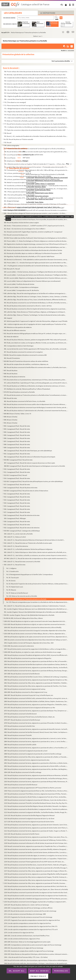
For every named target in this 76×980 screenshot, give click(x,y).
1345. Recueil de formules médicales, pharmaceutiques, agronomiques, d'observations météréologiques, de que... (36, 960)
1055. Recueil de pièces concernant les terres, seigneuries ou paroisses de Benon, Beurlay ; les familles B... (36, 667)
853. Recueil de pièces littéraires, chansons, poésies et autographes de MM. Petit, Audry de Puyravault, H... (36, 340)
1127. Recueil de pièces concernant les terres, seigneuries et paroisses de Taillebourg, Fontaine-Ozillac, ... (36, 840)
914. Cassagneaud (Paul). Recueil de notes (17, 478)
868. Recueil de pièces (11, 374)
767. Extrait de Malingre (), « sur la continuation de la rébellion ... (36, 93)
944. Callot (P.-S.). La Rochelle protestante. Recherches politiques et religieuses (28, 549)
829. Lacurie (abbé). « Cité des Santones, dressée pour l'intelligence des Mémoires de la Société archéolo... (36, 272)
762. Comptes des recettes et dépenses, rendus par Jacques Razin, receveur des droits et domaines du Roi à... (36, 78)
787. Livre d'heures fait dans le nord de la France (19, 155)
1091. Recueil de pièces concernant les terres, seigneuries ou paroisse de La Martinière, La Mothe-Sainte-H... (36, 763)
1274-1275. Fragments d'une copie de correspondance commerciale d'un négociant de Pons (32, 920)
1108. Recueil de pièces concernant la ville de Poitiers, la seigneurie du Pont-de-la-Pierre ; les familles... (36, 797)
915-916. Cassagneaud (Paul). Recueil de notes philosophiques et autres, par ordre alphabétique (33, 481)
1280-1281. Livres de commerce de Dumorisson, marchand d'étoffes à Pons (27, 936)
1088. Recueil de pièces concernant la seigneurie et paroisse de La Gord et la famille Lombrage (33, 754)
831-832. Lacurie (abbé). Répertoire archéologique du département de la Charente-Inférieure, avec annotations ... (36, 278)
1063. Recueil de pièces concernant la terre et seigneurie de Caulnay (25, 689)
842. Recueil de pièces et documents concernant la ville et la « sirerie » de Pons (28, 306)
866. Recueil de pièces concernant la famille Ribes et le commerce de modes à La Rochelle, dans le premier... (36, 367)
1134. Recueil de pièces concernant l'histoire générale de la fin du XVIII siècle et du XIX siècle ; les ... (35, 862)
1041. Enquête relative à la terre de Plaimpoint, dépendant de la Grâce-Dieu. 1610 (29, 643)
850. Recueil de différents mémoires (15, 330)
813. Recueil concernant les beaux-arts (16, 235)
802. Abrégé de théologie (12, 201)
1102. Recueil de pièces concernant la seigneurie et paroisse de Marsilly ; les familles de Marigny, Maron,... (36, 778)
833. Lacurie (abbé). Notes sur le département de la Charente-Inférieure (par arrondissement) (32, 281)
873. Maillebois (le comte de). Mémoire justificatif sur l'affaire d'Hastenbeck (27, 389)
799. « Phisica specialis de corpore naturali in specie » (20, 192)
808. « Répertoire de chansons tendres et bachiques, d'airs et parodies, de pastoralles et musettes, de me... (36, 219)
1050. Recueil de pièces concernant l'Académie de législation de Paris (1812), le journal (36, 655)
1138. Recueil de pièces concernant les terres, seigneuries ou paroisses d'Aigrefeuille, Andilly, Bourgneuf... (36, 874)
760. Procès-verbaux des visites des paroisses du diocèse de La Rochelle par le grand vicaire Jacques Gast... (36, 72)
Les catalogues (13, 13)
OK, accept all (17, 971)
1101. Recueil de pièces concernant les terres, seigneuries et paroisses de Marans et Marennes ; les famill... (36, 775)
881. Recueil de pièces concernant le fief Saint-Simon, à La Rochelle (25, 401)
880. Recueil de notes (10, 398)
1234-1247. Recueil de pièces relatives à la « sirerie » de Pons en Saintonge (26, 905)
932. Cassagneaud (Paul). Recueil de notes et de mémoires (22, 528)
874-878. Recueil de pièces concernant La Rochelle (19, 392)
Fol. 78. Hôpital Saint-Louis (15, 587)
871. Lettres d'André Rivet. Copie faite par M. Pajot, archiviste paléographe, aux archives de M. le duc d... (36, 383)
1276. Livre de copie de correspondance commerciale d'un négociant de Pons (28, 923)
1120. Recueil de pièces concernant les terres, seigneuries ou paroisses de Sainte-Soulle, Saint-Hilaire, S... (36, 828)
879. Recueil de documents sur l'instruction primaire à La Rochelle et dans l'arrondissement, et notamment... (36, 395)
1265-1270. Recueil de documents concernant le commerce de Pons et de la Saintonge (30, 911)
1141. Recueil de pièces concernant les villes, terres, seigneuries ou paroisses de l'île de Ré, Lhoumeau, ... (35, 883)
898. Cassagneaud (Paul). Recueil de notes (17, 444)
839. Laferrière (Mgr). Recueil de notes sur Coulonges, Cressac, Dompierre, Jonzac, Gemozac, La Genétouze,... (36, 296)
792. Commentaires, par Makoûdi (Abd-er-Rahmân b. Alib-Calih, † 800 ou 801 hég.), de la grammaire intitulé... (36, 170)
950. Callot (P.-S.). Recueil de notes (15, 565)
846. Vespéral (8, 318)
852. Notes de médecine (11, 337)
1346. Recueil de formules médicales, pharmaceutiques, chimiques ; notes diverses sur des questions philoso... (36, 963)
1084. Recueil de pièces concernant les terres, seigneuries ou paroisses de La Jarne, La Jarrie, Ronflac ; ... (36, 741)
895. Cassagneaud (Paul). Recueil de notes (17, 435)
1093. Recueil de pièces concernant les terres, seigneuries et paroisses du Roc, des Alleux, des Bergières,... (36, 769)
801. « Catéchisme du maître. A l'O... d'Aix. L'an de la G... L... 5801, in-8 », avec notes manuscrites (33, 198)
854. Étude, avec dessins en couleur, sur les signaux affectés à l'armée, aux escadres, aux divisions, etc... (36, 343)
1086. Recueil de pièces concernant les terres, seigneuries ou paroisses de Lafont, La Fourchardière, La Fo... (36, 748)
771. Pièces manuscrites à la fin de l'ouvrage (35, 105)
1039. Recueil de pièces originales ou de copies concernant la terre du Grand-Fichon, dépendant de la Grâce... (36, 637)
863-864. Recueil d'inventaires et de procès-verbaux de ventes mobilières (26, 361)
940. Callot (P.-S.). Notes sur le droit (15, 537)
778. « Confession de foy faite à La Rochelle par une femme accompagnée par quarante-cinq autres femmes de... (36, 127)
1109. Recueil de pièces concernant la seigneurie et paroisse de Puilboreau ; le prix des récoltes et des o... (36, 800)
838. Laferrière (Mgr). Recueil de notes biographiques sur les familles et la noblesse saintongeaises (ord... (35, 293)
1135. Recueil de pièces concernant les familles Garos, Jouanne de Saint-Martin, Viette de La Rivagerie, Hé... (36, 865)
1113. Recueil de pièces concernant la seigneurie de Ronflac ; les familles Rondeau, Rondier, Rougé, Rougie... (36, 812)
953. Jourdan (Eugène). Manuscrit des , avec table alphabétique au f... (36, 612)
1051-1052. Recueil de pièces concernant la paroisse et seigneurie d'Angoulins (28, 658)
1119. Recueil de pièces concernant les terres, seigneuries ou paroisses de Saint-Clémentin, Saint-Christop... (36, 825)
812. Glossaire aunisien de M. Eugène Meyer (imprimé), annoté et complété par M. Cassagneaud (33, 232)
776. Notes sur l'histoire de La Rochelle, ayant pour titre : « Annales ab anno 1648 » (29, 121)
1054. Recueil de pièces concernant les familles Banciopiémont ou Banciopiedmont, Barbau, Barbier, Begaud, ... (36, 664)
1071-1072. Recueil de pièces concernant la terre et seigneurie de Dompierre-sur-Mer (30, 708)
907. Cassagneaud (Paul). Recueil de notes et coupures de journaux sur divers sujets (29, 463)
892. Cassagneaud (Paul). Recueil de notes (17, 426)
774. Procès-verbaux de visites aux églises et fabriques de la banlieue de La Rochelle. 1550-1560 (33, 115)
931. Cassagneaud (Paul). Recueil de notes (17, 525)
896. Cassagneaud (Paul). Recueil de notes (17, 438)
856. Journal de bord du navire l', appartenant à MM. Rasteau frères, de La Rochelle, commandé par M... (36, 349)
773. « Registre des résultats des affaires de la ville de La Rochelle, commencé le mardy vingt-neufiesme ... (36, 112)
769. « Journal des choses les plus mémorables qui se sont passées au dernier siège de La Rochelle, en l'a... (36, 99)
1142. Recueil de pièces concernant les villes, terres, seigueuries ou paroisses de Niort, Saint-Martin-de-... (36, 886)
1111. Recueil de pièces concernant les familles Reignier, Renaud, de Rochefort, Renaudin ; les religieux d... (36, 806)
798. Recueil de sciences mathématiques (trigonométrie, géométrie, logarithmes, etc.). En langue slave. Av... (36, 189)
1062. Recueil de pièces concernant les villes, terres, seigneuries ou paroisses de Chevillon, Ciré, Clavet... (36, 686)
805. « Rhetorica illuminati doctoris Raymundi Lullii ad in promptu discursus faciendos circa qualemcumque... (36, 210)
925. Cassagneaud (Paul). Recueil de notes (17, 506)
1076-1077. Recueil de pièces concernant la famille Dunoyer (22, 720)
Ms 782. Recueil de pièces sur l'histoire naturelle (19, 139)
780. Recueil (8, 133)
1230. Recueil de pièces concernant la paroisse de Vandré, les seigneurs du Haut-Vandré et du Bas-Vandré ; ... (36, 892)
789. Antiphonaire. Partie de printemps (16, 161)
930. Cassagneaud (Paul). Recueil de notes (17, 521)
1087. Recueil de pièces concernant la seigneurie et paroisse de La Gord (26, 751)
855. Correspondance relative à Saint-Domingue (19, 346)
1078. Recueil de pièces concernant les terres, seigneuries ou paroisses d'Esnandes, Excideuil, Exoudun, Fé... (36, 723)
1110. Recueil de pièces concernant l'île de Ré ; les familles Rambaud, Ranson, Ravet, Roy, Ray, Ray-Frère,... (36, 803)
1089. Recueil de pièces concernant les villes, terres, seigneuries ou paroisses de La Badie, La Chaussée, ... (36, 757)
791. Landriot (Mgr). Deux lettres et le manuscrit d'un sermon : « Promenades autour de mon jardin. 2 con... (36, 167)
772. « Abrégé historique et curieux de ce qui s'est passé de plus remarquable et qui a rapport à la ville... (35, 109)
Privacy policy (38, 976)
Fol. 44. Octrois (11, 581)
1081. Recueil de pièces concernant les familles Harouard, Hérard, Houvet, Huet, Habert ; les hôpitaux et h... (36, 732)
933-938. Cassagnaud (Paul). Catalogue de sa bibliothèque (22, 531)
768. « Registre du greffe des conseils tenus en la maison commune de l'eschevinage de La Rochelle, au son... (36, 96)
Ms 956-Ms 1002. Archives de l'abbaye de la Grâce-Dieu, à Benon (23, 618)
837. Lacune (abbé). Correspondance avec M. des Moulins (21, 290)
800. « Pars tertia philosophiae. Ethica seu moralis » (20, 195)
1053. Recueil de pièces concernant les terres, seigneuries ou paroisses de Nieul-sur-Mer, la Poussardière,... (36, 661)
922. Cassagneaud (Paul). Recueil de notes (17, 497)
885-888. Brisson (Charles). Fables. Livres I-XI (18, 414)
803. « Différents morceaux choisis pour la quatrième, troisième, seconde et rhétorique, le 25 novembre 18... (36, 204)
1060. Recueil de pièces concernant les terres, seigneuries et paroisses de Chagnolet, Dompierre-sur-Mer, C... (36, 680)
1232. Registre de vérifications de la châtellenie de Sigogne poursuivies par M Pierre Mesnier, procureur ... (36, 899)
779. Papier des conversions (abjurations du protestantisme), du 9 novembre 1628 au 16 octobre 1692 (35, 130)
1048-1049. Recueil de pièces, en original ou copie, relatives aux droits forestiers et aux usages (33, 652)
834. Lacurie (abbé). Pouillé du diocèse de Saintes (19, 284)
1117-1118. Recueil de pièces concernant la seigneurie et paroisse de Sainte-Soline (29, 822)
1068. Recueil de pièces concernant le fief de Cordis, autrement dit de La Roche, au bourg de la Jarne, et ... (36, 698)
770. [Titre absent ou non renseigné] (15, 102)
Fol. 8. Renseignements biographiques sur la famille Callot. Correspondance (29, 574)
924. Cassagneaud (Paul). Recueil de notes (17, 503)
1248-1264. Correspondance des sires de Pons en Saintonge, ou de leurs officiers (28, 908)
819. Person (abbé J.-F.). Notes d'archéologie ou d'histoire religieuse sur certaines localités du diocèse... (36, 241)
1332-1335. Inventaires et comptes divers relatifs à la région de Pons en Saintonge (29, 951)
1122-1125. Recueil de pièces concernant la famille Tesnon (22, 834)
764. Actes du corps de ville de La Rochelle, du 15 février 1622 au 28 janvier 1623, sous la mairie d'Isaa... (35, 84)
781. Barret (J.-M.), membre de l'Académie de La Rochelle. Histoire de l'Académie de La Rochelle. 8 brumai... (36, 136)
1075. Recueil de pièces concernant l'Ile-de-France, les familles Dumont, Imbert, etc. (30, 717)
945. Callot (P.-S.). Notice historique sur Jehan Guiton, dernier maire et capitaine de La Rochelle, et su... (36, 552)
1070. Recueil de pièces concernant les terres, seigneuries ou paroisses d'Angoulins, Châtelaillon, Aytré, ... (36, 704)
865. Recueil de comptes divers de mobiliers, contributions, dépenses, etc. (26, 364)
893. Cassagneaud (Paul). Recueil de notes (17, 429)
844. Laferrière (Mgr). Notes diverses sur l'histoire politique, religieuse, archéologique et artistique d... (35, 312)
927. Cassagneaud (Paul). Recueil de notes (17, 512)
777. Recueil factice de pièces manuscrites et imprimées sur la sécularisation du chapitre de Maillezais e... (35, 124)
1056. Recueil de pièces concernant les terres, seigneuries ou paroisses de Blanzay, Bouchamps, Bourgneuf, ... (36, 671)
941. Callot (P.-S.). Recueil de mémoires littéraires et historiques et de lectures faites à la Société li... (34, 540)
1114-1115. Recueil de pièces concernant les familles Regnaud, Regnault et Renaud (29, 815)
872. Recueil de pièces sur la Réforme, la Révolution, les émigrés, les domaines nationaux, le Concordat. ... (35, 386)
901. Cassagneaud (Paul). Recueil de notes (17, 454)
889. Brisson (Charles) (11, 417)
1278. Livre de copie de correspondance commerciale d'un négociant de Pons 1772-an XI (31, 929)
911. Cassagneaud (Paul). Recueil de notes (17, 472)
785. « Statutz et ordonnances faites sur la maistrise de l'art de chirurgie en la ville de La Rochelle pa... (35, 149)
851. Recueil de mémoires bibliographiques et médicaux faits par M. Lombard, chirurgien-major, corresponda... (35, 333)
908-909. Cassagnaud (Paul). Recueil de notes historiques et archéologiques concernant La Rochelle (34, 466)
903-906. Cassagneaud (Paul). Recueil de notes (18, 460)
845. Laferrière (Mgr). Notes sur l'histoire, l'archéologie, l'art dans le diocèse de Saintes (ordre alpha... (35, 315)
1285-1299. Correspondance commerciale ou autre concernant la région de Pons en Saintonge (33, 945)
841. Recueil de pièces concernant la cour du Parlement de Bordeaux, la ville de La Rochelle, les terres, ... (36, 303)
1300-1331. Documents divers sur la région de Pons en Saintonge (24, 948)
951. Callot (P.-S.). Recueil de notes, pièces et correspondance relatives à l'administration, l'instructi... (35, 606)
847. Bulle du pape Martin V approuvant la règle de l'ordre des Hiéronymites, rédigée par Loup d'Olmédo (36, 321)
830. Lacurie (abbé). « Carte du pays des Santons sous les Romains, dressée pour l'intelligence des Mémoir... (36, 275)
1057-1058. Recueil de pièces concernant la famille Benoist (22, 674)
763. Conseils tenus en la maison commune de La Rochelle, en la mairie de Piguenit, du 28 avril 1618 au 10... (36, 81)
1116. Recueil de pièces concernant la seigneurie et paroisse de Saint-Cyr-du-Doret (29, 819)
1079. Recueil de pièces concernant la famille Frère (19, 726)
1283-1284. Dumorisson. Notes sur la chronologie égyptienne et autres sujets (27, 942)
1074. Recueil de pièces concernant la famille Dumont (20, 714)
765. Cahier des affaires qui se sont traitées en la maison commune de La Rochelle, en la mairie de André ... (36, 87)
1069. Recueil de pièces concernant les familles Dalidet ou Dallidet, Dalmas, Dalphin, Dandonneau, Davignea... (36, 701)
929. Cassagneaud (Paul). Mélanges (15, 518)
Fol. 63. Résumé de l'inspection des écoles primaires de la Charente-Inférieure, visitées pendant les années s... (38, 584)
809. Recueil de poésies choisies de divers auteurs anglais (21, 223)
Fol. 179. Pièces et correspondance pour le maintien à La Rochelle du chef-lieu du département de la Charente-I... (38, 602)
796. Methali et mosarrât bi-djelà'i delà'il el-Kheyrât (20, 182)
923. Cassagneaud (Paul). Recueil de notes (17, 500)
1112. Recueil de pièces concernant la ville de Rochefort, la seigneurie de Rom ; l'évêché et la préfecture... (36, 809)
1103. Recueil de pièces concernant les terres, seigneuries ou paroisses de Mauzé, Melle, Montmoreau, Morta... (36, 782)
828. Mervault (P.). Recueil (12, 269)
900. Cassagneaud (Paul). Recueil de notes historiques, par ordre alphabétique (28, 451)
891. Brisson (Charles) (11, 423)
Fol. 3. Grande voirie (12, 571)
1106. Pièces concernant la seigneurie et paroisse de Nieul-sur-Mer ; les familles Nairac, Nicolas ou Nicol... (36, 791)
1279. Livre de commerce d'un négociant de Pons (19, 933)
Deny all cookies (39, 971)
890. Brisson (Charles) (11, 420)
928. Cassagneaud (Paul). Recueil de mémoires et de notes (22, 515)
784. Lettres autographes (12, 145)
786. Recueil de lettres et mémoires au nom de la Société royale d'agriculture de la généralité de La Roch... (36, 152)
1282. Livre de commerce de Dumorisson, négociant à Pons (22, 939)
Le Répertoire (48, 13)
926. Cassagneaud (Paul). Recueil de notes (17, 509)
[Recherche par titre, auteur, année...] (36, 18)
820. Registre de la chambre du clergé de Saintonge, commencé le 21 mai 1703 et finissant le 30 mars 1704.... (36, 244)
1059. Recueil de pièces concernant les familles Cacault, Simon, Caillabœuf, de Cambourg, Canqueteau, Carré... (36, 677)
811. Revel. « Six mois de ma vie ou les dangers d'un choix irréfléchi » (25, 229)
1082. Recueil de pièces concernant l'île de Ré (18, 735)
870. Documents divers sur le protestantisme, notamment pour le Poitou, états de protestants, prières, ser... (35, 380)
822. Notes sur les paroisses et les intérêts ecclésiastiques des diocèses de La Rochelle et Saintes (33, 250)
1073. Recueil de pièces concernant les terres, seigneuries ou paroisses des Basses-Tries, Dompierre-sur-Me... (36, 711)
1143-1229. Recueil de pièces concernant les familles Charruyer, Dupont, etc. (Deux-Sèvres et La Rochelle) (36, 889)
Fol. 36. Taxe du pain (13, 578)
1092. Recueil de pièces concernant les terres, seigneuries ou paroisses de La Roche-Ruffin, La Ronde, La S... (36, 766)
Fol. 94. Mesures (11, 590)
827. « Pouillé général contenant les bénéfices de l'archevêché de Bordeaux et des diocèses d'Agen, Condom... (36, 266)
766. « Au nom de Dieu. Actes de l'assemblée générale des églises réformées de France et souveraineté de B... (36, 90)
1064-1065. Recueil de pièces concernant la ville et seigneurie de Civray (26, 692)
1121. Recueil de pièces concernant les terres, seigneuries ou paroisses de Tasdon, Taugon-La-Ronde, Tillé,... (36, 831)
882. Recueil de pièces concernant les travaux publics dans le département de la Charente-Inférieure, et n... (35, 404)
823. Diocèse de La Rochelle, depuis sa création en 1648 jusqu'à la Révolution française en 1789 (33, 253)
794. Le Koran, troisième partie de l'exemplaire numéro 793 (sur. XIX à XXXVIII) (28, 176)
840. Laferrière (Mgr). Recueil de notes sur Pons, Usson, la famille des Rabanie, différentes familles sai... (35, 300)
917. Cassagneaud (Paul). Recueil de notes (17, 484)
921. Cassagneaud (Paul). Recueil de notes (17, 494)
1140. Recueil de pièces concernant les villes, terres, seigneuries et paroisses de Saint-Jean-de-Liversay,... (36, 880)
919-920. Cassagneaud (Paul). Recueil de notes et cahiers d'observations (26, 491)
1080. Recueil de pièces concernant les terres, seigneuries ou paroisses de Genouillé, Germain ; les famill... (36, 729)
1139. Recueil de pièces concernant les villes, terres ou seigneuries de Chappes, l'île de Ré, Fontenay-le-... (36, 877)
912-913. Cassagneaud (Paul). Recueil (16, 475)
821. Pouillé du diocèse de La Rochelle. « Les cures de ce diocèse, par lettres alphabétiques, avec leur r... (35, 247)
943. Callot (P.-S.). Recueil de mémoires (16, 546)
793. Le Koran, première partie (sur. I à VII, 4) (17, 173)
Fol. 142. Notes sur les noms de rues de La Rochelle (22, 596)
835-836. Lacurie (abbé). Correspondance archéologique (21, 287)
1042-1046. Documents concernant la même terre (19, 646)
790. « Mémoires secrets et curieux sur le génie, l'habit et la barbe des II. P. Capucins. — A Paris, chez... (35, 164)
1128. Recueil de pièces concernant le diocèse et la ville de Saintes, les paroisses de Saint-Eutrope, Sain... (36, 843)
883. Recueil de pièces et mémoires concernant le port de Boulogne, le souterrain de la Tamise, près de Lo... (36, 407)
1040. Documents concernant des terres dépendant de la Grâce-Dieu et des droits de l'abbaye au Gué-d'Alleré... (36, 640)
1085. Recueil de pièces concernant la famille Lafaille (20, 745)
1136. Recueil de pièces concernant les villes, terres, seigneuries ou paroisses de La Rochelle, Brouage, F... (36, 868)
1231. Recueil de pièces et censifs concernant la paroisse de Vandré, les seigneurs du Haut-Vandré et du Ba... (36, 896)
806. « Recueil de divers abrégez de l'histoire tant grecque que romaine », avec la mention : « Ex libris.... (35, 213)
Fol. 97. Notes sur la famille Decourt (17, 593)
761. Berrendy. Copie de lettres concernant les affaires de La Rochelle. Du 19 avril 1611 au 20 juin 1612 (35, 75)
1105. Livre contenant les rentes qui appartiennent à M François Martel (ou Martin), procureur (33, 788)
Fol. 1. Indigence (11, 568)
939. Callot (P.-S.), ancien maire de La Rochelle (18, 534)
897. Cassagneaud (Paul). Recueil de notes (17, 441)
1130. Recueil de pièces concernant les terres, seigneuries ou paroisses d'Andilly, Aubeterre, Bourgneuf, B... (36, 849)
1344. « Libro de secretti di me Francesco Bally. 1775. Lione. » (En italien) (26, 957)
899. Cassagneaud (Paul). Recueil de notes (17, 448)
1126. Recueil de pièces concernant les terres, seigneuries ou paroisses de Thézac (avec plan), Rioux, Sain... (36, 837)
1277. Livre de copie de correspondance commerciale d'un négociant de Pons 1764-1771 (31, 926)
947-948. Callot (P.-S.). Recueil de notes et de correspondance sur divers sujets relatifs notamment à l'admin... (36, 558)
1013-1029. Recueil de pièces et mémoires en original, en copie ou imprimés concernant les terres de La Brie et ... (35, 624)
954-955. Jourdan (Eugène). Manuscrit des (29, 615)
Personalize (61, 971)
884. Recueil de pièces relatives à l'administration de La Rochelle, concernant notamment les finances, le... (36, 411)
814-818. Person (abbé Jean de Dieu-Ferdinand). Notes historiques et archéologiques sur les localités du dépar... (36, 238)
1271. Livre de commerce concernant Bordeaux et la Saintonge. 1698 (25, 914)
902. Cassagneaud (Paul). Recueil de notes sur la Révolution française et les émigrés (30, 457)
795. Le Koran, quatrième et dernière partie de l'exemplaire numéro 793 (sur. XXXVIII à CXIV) (32, 179)
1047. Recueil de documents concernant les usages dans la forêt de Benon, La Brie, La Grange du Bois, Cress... (36, 649)
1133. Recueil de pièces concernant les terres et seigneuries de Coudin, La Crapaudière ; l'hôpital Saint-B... (36, 859)
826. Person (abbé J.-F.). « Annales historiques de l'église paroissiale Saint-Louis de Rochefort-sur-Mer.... (36, 263)
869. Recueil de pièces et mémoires (15, 377)
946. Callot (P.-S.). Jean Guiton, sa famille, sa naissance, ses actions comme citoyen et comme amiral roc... (36, 555)
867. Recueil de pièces (11, 370)
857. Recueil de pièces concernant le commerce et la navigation (23, 352)
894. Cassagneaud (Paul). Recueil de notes (17, 432)
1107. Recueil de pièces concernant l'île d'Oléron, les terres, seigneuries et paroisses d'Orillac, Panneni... (36, 794)
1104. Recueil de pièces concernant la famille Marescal (21, 785)
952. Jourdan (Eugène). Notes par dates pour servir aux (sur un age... (36, 609)
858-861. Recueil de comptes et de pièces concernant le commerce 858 (25, 355)
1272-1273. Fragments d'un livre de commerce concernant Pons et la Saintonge (28, 917)
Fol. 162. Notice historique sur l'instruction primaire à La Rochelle (26, 599)
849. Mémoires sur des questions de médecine (18, 327)
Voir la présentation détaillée (61, 61)
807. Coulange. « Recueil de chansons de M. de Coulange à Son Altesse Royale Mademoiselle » (33, 216)
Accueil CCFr (5, 32)
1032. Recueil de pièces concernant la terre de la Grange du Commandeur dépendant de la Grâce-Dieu (35, 631)
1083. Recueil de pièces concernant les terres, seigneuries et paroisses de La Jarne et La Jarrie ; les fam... (36, 738)
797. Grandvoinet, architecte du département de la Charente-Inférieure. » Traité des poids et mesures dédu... (36, 186)
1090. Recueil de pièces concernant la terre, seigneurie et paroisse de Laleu (27, 760)
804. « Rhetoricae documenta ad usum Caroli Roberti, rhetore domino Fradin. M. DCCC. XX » (32, 207)
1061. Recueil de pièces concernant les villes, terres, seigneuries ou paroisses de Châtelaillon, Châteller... (36, 683)
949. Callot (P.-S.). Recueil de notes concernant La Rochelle (22, 562)
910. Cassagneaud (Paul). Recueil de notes (17, 469)
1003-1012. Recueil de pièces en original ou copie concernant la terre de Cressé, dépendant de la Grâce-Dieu (35, 621)
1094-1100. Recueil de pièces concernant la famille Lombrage (23, 772)
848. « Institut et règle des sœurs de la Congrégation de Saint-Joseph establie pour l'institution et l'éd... (35, 324)
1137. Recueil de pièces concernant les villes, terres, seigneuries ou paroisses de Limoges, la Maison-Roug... (36, 871)
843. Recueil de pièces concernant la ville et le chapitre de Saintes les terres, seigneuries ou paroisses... (35, 309)
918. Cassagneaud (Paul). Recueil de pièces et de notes (21, 488)
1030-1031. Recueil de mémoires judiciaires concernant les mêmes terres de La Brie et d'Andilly (33, 627)
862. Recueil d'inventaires (12, 358)
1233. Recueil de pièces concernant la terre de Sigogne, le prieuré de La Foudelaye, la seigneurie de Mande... (35, 902)
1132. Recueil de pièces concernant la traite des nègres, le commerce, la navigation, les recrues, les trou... (36, 855)
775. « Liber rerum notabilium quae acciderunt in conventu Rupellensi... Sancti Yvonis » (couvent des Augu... (36, 118)
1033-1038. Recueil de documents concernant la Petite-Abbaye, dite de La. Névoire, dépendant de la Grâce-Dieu (35, 634)
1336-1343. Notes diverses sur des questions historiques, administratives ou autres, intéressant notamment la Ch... (36, 954)
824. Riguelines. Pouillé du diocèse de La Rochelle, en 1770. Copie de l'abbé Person (29, 256)
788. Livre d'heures (10, 158)
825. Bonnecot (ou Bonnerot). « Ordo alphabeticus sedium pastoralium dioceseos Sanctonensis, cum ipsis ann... (36, 260)
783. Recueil (8, 142)
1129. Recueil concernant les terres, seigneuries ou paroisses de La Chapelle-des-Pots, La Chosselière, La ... (36, 846)
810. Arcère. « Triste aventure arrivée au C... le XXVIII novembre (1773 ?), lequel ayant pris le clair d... (34, 226)
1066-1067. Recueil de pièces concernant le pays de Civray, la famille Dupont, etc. (29, 695)
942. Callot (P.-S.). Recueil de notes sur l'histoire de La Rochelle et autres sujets (28, 543)
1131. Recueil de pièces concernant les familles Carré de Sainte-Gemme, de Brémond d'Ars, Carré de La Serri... (36, 852)
